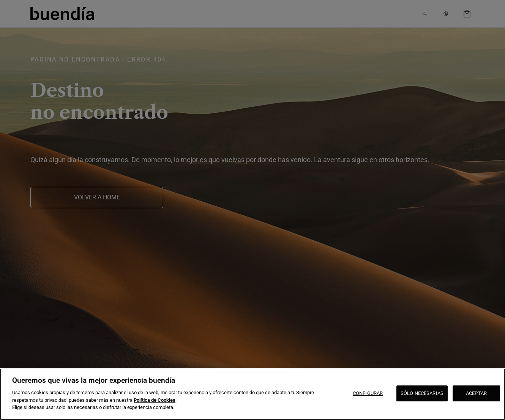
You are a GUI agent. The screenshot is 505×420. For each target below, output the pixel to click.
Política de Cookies (155, 400)
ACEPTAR (476, 393)
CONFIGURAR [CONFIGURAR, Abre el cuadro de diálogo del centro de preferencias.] (368, 393)
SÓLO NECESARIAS (422, 393)
